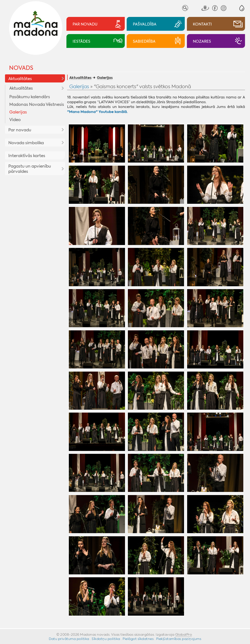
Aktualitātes (20, 79)
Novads (21, 68)
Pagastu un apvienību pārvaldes (30, 169)
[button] (242, 8)
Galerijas (18, 112)
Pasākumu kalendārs (30, 97)
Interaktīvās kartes (27, 156)
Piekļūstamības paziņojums (179, 639)
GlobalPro (184, 634)
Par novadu (20, 130)
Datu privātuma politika (69, 639)
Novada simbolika (26, 143)
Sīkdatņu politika (106, 639)
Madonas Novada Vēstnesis (37, 104)
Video (15, 120)
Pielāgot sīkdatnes (138, 639)
